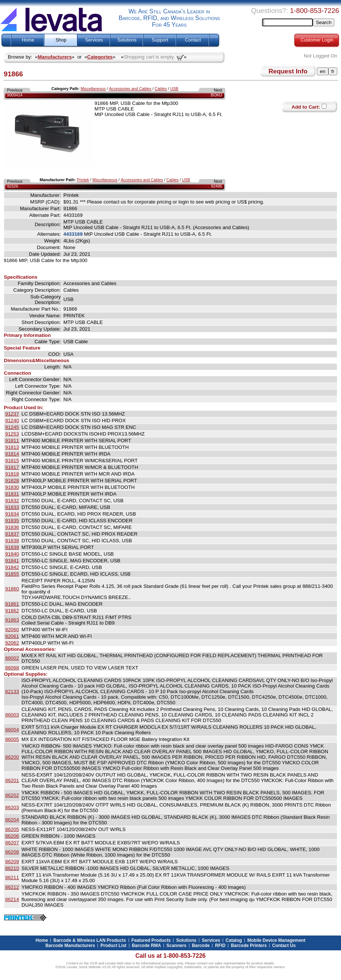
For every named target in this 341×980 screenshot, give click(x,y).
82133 (12, 691)
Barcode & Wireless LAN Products (90, 940)
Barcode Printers (249, 946)
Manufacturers (55, 57)
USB (174, 89)
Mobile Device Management (276, 940)
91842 (12, 567)
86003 (12, 715)
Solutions (127, 40)
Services (94, 40)
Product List (113, 946)
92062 (12, 643)
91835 (12, 521)
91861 (12, 604)
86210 (12, 868)
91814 (12, 454)
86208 (12, 852)
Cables (161, 89)
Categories (100, 57)
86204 (12, 820)
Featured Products (151, 940)
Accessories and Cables (130, 89)
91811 (12, 441)
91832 (12, 501)
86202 (12, 795)
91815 (12, 461)
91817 (12, 467)
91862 (12, 611)
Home (28, 40)
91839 (12, 547)
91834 (12, 514)
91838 (12, 541)
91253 (12, 434)
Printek (83, 180)
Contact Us (284, 946)
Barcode (201, 946)
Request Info (288, 71)
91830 (12, 487)
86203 (12, 807)
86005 (12, 739)
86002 (12, 658)
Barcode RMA (147, 946)
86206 (12, 836)
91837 (12, 534)
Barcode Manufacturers (70, 946)
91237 (12, 414)
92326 (13, 186)
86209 (12, 862)
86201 (12, 780)
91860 (12, 589)
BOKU (216, 95)
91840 (12, 554)
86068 (12, 668)
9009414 (15, 95)
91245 (12, 427)
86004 (12, 730)
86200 (12, 757)
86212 (12, 887)
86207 (12, 843)
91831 (12, 494)
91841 (12, 561)
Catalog (234, 940)
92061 (12, 636)
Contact (193, 40)
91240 (12, 421)
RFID (220, 946)
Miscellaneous (93, 89)
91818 (12, 474)
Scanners (176, 946)
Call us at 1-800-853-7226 (170, 956)
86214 (12, 899)
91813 (12, 447)
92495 (216, 186)
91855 (12, 574)
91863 (12, 620)
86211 (12, 878)
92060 (12, 630)
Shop (61, 40)
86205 (12, 829)
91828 (12, 481)
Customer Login (317, 40)
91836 (12, 527)
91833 (12, 507)
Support (160, 40)
